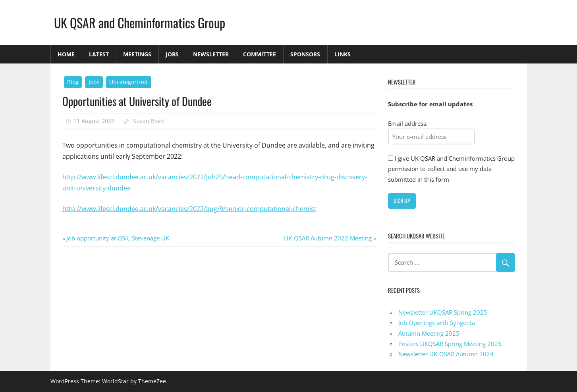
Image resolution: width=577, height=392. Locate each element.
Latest (99, 54)
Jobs (172, 54)
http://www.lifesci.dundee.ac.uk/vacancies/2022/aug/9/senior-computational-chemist (189, 209)
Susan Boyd (149, 121)
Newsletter (211, 54)
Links (343, 54)
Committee (260, 54)
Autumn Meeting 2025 (429, 333)
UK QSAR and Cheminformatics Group (140, 22)
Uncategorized (128, 82)
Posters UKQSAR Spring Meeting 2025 (450, 344)
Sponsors (305, 54)
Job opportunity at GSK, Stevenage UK (118, 238)
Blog (73, 82)
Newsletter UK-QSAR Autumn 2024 (446, 354)
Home (66, 54)
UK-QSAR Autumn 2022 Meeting (328, 238)
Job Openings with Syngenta (437, 323)
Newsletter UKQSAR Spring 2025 (443, 312)
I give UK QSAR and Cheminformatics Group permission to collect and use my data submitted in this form (451, 169)
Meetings (137, 54)
